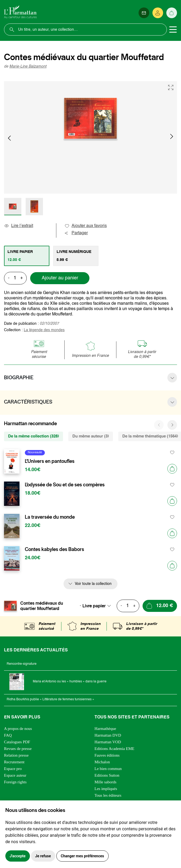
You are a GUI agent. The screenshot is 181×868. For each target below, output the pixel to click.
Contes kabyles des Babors (54, 549)
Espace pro (13, 769)
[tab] (27, 256)
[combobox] (98, 606)
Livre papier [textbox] (94, 606)
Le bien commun (108, 769)
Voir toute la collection (93, 584)
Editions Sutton (107, 775)
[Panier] (172, 13)
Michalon (102, 762)
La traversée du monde (50, 517)
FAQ (8, 735)
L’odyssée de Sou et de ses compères (65, 485)
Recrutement (14, 762)
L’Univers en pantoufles (50, 461)
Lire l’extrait (19, 226)
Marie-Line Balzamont (28, 67)
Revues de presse (18, 749)
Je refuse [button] (43, 856)
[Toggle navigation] (173, 30)
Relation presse (16, 755)
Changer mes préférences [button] (82, 856)
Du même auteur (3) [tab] (91, 436)
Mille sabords (105, 782)
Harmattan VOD (108, 742)
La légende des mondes (44, 330)
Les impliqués (106, 789)
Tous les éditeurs (108, 795)
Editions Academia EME (114, 749)
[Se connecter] (158, 13)
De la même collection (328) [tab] (34, 436)
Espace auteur (15, 775)
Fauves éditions (107, 755)
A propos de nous (18, 729)
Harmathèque (105, 729)
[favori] (172, 453)
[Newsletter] (144, 13)
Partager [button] (76, 233)
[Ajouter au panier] (172, 469)
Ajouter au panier (60, 278)
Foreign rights (15, 782)
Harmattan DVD (108, 735)
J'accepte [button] (18, 856)
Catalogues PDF (17, 742)
